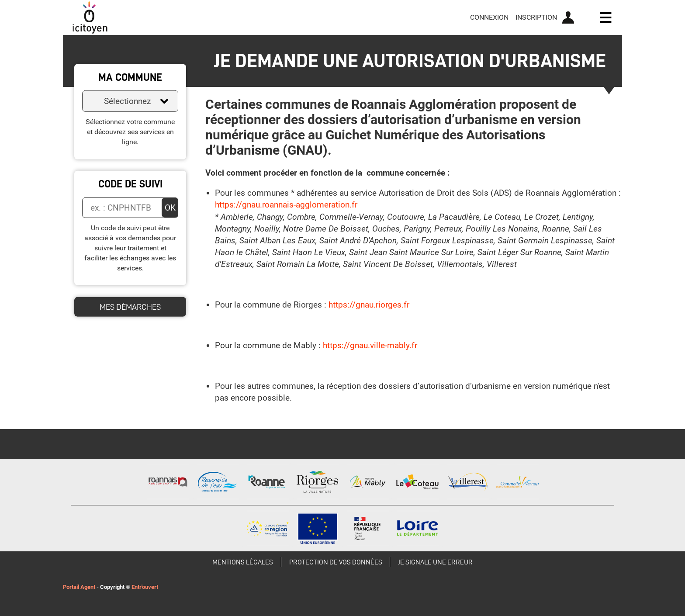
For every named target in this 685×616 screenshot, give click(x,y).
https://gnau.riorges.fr (369, 305)
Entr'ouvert (145, 587)
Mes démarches (130, 306)
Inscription (536, 17)
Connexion (489, 17)
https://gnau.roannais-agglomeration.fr (286, 205)
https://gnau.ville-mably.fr (370, 345)
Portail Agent (79, 587)
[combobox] (130, 101)
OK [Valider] (170, 208)
